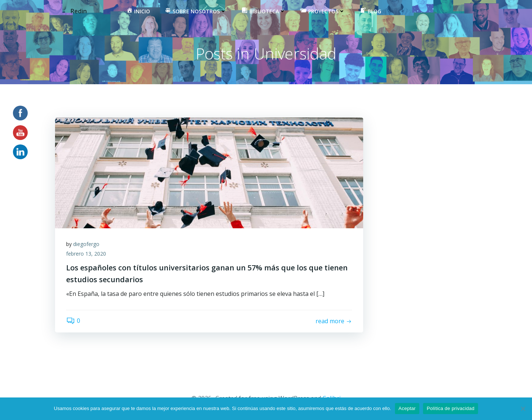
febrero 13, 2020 (86, 254)
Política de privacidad (451, 408)
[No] (523, 409)
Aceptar (407, 408)
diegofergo (86, 244)
